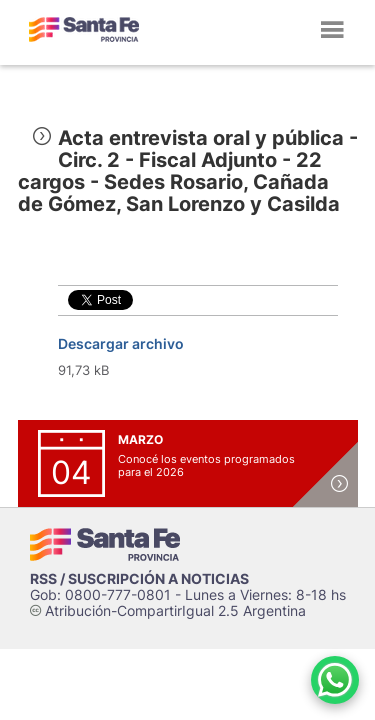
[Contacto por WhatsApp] (335, 680)
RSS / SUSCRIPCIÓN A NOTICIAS (139, 578)
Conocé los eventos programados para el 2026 (206, 465)
